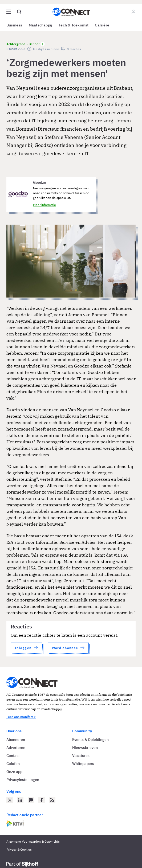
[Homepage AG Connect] (71, 12)
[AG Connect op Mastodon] (31, 800)
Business (14, 25)
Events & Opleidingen (90, 740)
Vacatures (81, 756)
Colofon (13, 764)
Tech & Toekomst (74, 25)
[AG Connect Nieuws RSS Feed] (52, 800)
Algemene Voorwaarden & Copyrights (33, 841)
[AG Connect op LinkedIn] (20, 800)
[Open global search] (19, 12)
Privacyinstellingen (23, 780)
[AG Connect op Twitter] (10, 800)
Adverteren (16, 748)
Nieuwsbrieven (85, 748)
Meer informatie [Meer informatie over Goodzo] (44, 205)
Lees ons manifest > (21, 717)
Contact (13, 756)
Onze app (14, 772)
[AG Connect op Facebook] (42, 800)
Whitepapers (83, 764)
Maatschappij (41, 25)
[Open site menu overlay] (9, 12)
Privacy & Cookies (19, 849)
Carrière (102, 25)
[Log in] (133, 12)
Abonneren (16, 740)
